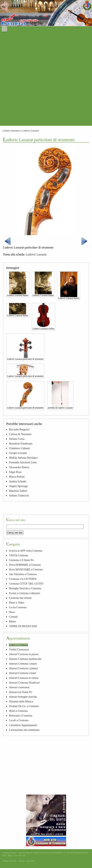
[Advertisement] (46, 80)
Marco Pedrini (17, 477)
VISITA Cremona (19, 555)
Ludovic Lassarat (30, 131)
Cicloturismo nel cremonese (24, 730)
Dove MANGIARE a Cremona (26, 569)
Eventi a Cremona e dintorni (24, 593)
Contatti (13, 617)
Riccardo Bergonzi (19, 429)
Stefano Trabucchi (19, 495)
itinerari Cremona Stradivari (24, 683)
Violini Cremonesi (19, 649)
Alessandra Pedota (19, 467)
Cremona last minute (20, 598)
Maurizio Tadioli (18, 491)
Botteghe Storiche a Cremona (25, 588)
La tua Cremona (18, 607)
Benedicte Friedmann (20, 444)
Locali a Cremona (19, 720)
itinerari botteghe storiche (23, 697)
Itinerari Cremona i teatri (22, 673)
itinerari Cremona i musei (23, 664)
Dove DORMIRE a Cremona (25, 565)
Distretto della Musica (21, 701)
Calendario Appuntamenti (23, 725)
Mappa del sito (10, 861)
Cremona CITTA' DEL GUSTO (26, 584)
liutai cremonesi (12, 131)
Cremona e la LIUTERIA (23, 579)
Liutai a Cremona (18, 645)
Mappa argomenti (27, 861)
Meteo (12, 621)
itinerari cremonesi (19, 687)
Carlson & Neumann (20, 434)
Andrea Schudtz (18, 481)
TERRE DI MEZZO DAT (23, 626)
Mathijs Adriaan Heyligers (23, 458)
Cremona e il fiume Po (21, 560)
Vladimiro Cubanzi (19, 448)
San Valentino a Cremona (23, 574)
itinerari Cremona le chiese (24, 678)
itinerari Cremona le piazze (24, 654)
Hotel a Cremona (18, 711)
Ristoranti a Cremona (20, 716)
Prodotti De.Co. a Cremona (24, 706)
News (12, 612)
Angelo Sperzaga (18, 486)
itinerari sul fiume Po (20, 692)
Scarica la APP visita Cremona (26, 551)
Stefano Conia (17, 439)
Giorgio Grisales (18, 453)
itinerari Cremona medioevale (25, 659)
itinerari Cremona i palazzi (23, 668)
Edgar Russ (15, 472)
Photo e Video (17, 603)
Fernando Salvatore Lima (23, 462)
